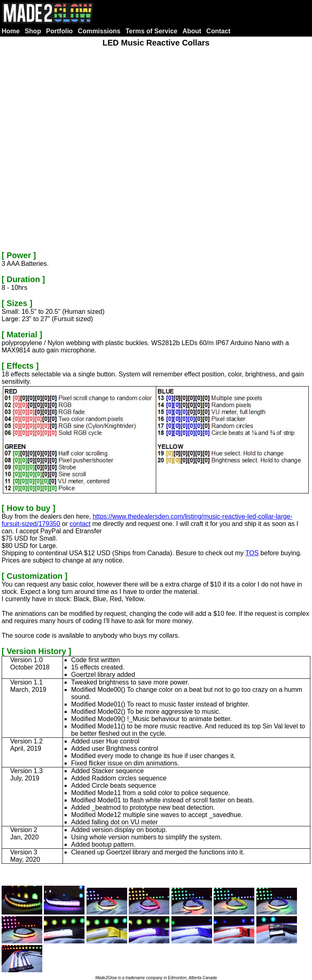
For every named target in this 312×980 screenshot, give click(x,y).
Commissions (99, 31)
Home (11, 31)
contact (80, 524)
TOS (252, 553)
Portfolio (59, 31)
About (192, 31)
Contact (219, 31)
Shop (33, 31)
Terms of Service (152, 31)
